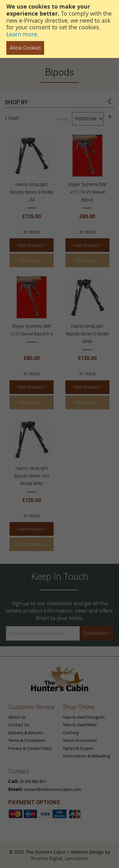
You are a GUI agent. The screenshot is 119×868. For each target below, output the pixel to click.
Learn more (22, 34)
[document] (60, 29)
